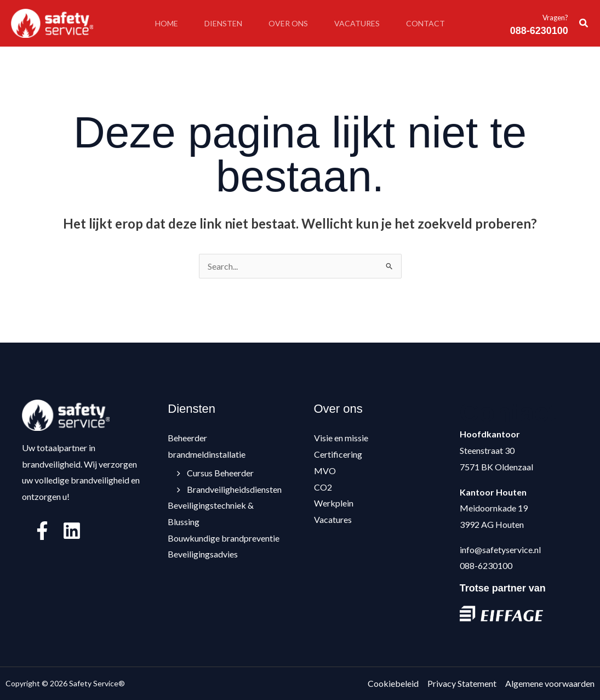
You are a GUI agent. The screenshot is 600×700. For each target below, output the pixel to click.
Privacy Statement (462, 683)
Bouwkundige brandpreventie (224, 538)
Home (167, 23)
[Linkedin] (72, 531)
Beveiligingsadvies (203, 554)
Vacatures (357, 23)
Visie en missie (341, 438)
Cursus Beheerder (216, 473)
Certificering (338, 454)
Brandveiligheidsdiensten (230, 489)
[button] (584, 23)
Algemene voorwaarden (550, 683)
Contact (425, 23)
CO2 (323, 487)
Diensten (223, 23)
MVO (325, 471)
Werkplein (334, 503)
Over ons (288, 23)
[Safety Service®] (52, 22)
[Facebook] (42, 531)
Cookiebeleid (393, 683)
